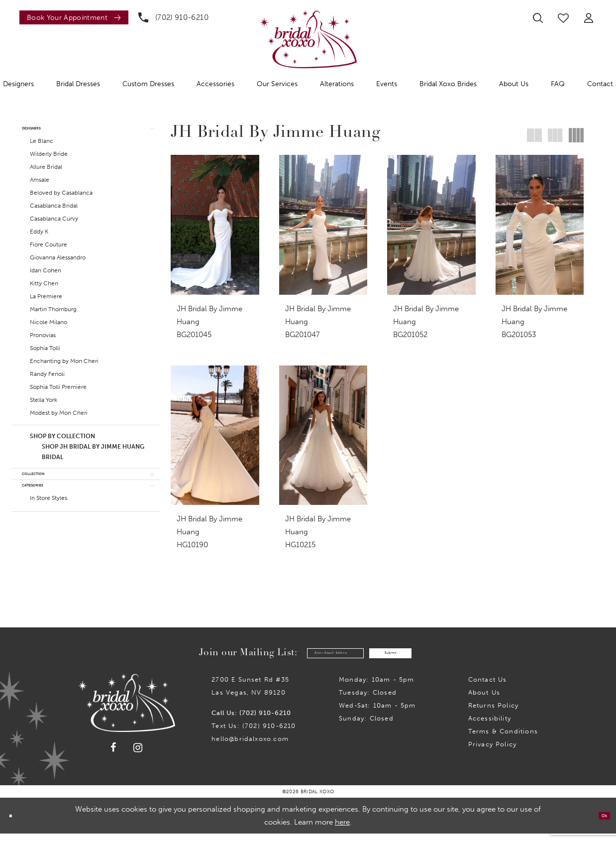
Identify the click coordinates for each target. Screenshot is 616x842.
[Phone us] (173, 17)
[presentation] (215, 225)
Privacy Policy (493, 753)
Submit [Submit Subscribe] (412, 659)
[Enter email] (315, 659)
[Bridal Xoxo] (308, 39)
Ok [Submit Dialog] (600, 824)
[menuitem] (71, 17)
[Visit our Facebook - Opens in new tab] (113, 756)
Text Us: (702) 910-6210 (254, 734)
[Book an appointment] (74, 17)
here (342, 831)
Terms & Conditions (503, 740)
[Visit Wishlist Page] (563, 18)
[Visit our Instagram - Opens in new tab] (138, 756)
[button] (589, 18)
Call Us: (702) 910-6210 (251, 721)
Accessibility (490, 727)
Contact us (488, 688)
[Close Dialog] (14, 824)
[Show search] (538, 18)
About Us (484, 701)
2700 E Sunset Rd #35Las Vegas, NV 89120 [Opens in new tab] (250, 694)
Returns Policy (494, 714)
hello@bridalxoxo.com (250, 747)
